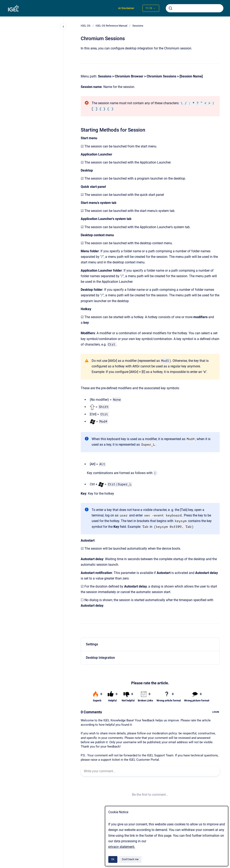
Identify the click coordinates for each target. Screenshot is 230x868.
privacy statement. (122, 847)
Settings (92, 644)
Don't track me (130, 859)
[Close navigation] (63, 27)
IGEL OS (86, 26)
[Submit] (170, 8)
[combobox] (195, 8)
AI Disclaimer (126, 8)
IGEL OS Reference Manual (111, 26)
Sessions (138, 26)
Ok (113, 859)
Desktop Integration (100, 658)
